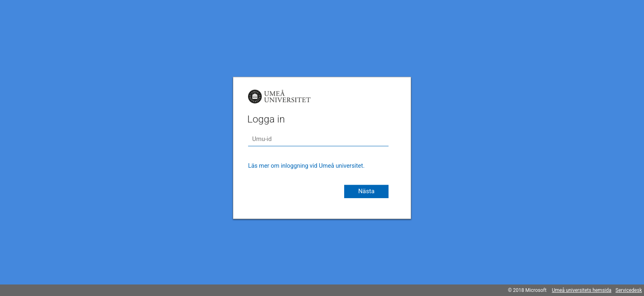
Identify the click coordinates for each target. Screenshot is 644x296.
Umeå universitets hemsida (582, 290)
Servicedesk (629, 290)
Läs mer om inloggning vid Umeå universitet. (306, 166)
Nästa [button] (366, 191)
